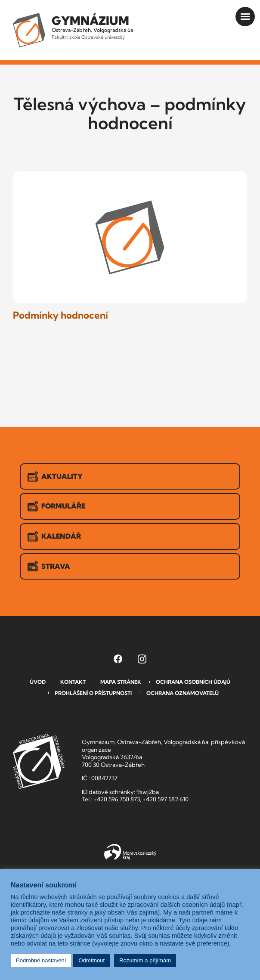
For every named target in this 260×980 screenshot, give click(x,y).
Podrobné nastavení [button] (41, 960)
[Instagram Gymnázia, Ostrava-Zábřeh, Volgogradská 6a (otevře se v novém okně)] (142, 659)
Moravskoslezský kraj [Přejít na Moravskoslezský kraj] (130, 852)
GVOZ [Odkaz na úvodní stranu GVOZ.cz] (39, 761)
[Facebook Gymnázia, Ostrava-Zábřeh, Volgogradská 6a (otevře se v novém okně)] (118, 659)
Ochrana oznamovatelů (183, 693)
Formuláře (56, 506)
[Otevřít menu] (245, 17)
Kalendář (54, 537)
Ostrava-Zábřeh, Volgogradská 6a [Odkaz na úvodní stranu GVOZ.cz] (92, 27)
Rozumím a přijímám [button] (145, 960)
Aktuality (55, 477)
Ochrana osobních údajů (193, 682)
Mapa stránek (121, 682)
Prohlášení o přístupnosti (93, 693)
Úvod (38, 682)
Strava (49, 566)
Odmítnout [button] (91, 960)
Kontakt (73, 682)
